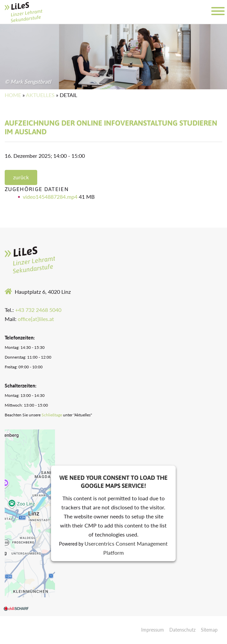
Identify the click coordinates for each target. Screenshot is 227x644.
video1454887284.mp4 (51, 197)
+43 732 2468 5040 (38, 310)
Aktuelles (40, 95)
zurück (21, 177)
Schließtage (52, 415)
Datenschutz (182, 630)
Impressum (153, 630)
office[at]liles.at (36, 319)
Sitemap (209, 630)
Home (13, 95)
